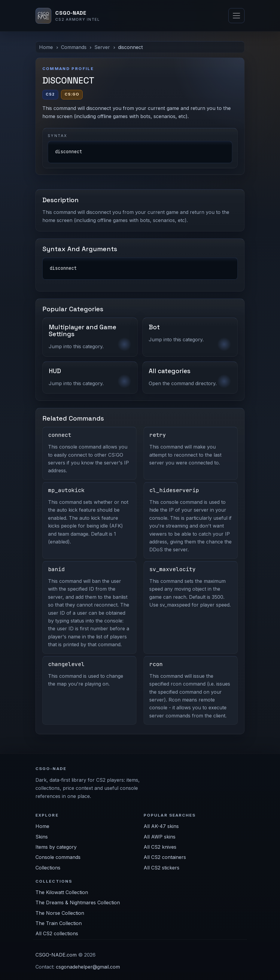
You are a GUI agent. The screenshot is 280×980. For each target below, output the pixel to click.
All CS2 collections (57, 933)
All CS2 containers (165, 857)
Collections (48, 868)
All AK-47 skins (161, 826)
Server (102, 47)
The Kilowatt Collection (62, 892)
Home (46, 47)
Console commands (58, 857)
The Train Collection (59, 923)
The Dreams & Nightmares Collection (78, 902)
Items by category (56, 847)
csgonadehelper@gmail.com (88, 967)
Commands (74, 47)
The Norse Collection (60, 913)
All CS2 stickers (161, 868)
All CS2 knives (160, 847)
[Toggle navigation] (236, 16)
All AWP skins (160, 837)
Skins (42, 837)
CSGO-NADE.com (56, 955)
